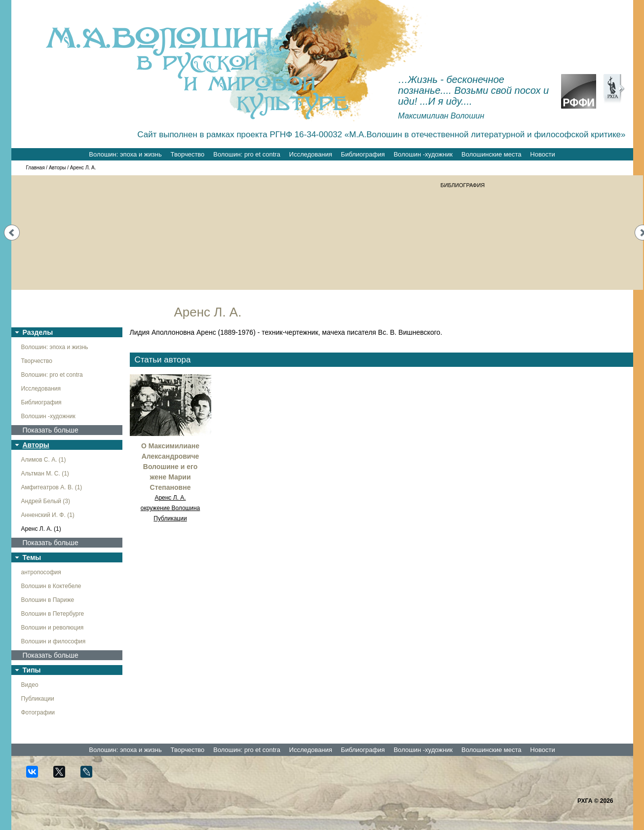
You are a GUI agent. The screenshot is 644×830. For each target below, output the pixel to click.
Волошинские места (491, 154)
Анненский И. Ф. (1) (48, 515)
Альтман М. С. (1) (45, 474)
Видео (30, 685)
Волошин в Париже (48, 600)
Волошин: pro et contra (247, 154)
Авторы (57, 168)
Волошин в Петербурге (53, 614)
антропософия (41, 572)
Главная (36, 168)
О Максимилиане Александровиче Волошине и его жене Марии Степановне (170, 467)
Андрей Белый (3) (46, 501)
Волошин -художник (423, 154)
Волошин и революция (53, 628)
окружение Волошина (170, 508)
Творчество (188, 154)
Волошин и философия (54, 641)
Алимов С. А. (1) (44, 460)
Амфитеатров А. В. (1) (52, 487)
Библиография (363, 154)
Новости (542, 154)
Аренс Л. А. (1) (41, 529)
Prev (12, 233)
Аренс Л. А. (170, 498)
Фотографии (38, 712)
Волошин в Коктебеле (51, 586)
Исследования (311, 154)
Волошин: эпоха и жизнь (125, 154)
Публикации (38, 699)
